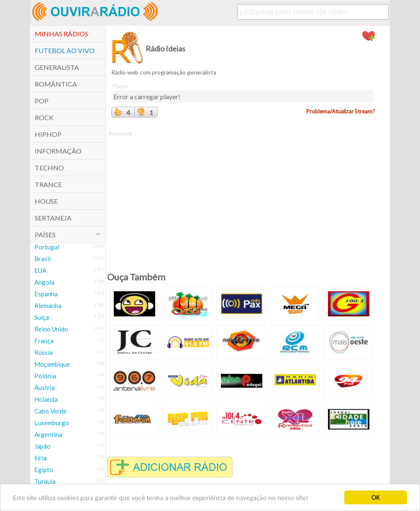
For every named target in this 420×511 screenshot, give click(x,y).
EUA (40, 270)
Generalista (57, 67)
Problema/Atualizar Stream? (341, 111)
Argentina (48, 434)
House (46, 201)
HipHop (48, 134)
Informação (58, 151)
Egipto (44, 470)
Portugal (47, 247)
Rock (44, 117)
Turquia (45, 481)
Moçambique (52, 364)
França (44, 341)
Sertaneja (53, 218)
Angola (44, 282)
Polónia (45, 376)
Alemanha (48, 306)
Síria (41, 458)
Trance (48, 184)
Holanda (46, 399)
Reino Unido (51, 329)
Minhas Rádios (61, 34)
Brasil (42, 259)
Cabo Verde (50, 411)
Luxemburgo (52, 423)
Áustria (45, 388)
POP (42, 101)
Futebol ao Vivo (65, 50)
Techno (49, 168)
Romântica (56, 84)
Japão (42, 446)
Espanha (46, 294)
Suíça (42, 317)
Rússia (44, 352)
